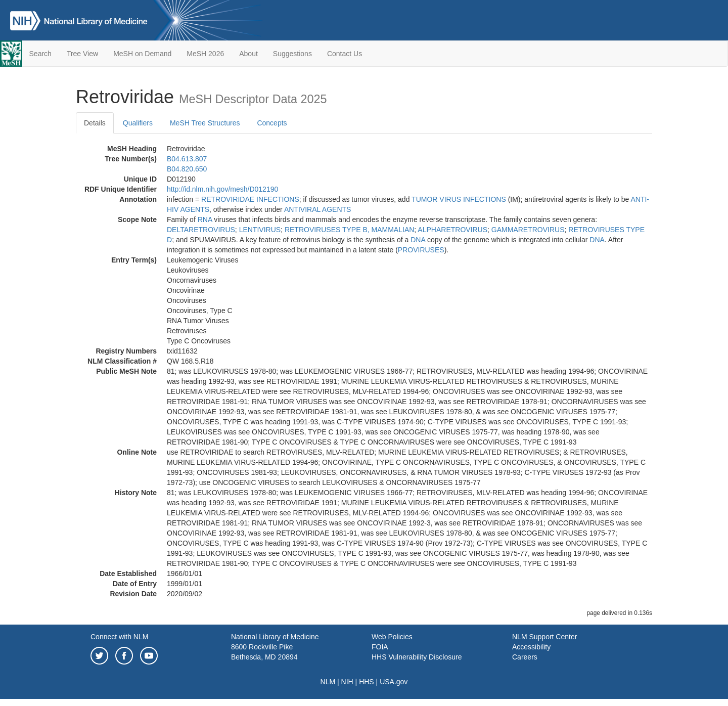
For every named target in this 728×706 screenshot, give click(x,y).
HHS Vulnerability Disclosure (417, 657)
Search (40, 54)
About (248, 54)
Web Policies (392, 637)
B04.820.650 (187, 169)
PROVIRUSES (421, 250)
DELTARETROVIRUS (201, 230)
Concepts (272, 123)
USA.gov (394, 682)
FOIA (380, 647)
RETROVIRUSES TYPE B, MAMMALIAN (349, 230)
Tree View (82, 54)
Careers (525, 657)
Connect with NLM (119, 637)
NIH (347, 682)
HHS (367, 682)
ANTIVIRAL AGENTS (318, 209)
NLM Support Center (544, 637)
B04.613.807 (187, 159)
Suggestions (292, 54)
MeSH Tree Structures (205, 123)
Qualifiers (138, 123)
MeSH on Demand (142, 54)
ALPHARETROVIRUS (452, 230)
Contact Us (345, 54)
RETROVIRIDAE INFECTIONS (250, 199)
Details (95, 123)
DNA (418, 240)
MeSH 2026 (205, 54)
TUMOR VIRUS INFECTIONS (459, 199)
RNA (205, 219)
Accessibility (531, 647)
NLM (328, 682)
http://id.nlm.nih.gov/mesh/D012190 (222, 189)
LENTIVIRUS (260, 230)
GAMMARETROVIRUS (528, 230)
